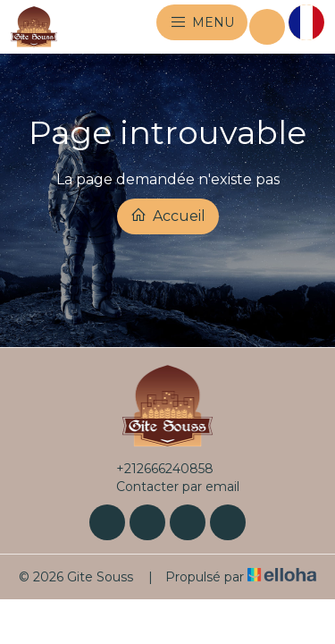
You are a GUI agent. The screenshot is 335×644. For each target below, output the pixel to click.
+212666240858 (155, 469)
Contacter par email (167, 487)
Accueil (168, 216)
